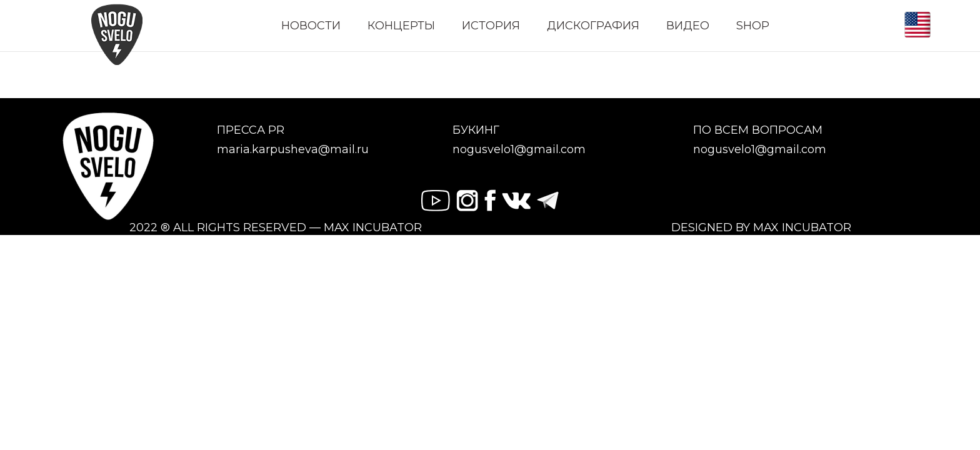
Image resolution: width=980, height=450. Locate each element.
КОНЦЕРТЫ (401, 26)
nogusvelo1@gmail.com (519, 150)
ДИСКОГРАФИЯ (593, 26)
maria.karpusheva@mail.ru (293, 150)
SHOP (753, 26)
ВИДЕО (688, 26)
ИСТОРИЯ (491, 26)
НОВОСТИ (311, 26)
